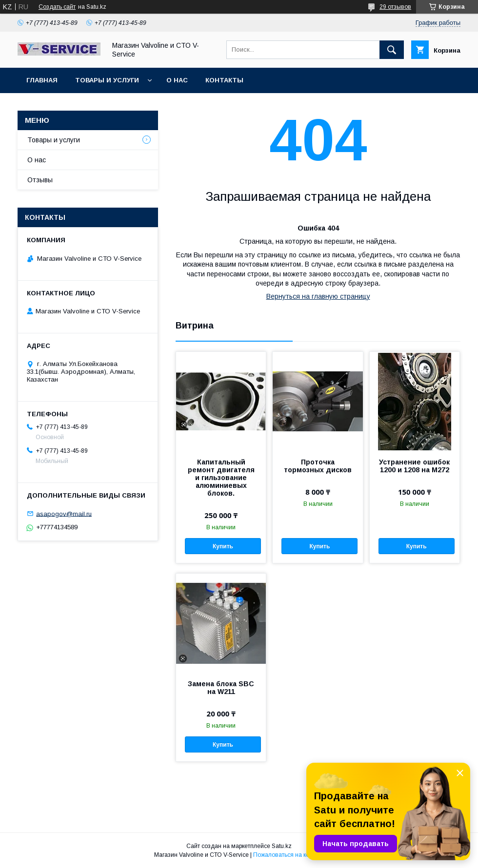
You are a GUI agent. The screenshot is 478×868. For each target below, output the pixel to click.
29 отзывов (395, 7)
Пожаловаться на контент (289, 855)
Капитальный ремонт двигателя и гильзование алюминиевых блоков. (221, 478)
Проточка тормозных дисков (318, 466)
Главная (42, 80)
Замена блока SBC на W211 (221, 688)
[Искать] (392, 50)
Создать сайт (57, 7)
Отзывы (40, 180)
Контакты (224, 80)
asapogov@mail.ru (64, 513)
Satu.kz (282, 846)
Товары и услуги (107, 80)
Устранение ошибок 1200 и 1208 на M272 (414, 466)
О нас (177, 80)
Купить (223, 546)
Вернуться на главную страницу (318, 296)
